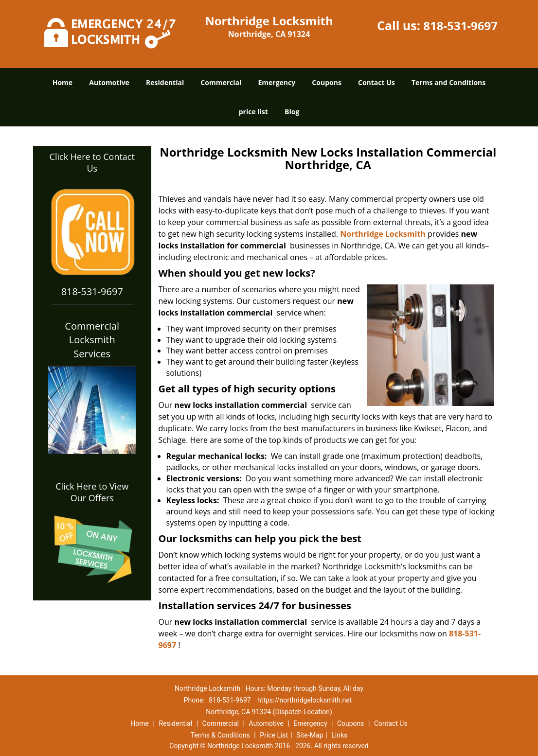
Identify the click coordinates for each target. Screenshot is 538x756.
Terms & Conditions (220, 735)
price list (253, 112)
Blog (292, 112)
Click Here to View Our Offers (92, 492)
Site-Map (310, 735)
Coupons (326, 82)
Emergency (277, 82)
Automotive (109, 82)
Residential (165, 82)
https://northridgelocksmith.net (305, 700)
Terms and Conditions (448, 82)
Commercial (221, 82)
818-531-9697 (460, 26)
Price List (274, 735)
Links (339, 735)
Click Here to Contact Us (92, 162)
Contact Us (377, 82)
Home (63, 82)
